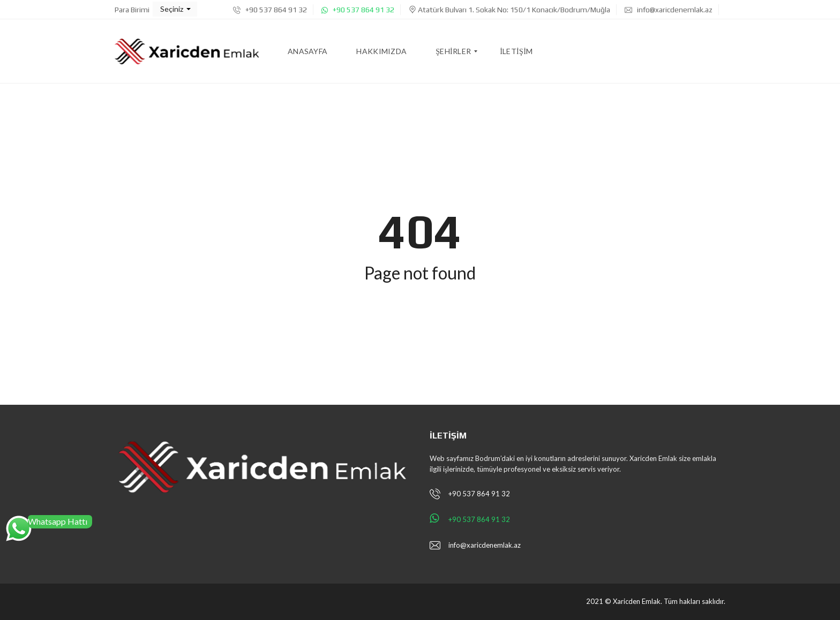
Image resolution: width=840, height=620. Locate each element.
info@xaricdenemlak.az (669, 10)
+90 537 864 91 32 (270, 10)
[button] (175, 9)
